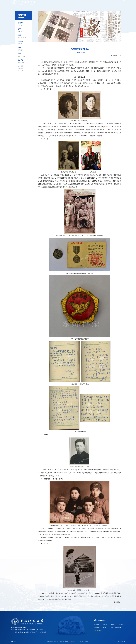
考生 (84, 3)
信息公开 (105, 625)
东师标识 (122, 625)
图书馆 (112, 3)
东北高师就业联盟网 (117, 628)
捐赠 (91, 3)
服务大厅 (103, 3)
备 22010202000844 (82, 641)
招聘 (87, 3)
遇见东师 (22, 15)
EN (121, 3)
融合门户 (97, 3)
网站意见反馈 (98, 631)
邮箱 (108, 3)
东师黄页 (114, 625)
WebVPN (117, 3)
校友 (80, 3)
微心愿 (105, 628)
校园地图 (97, 625)
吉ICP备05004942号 (65, 641)
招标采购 (97, 628)
